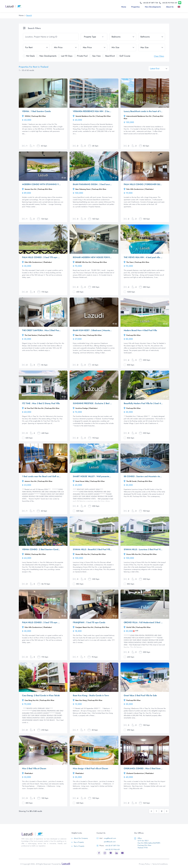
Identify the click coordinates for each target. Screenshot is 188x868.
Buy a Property (78, 842)
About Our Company (80, 838)
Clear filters (159, 56)
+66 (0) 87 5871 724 (108, 846)
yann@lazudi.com (110, 842)
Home (124, 7)
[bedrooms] (123, 37)
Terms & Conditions (160, 864)
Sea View (96, 56)
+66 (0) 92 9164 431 (112, 849)
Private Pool (82, 56)
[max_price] (94, 47)
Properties (136, 7)
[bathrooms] (152, 37)
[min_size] (123, 47)
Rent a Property (78, 846)
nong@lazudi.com (106, 838)
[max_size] (152, 47)
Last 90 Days (67, 56)
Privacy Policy (144, 864)
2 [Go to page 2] (162, 811)
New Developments (153, 7)
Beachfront (110, 56)
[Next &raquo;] (167, 811)
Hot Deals (30, 56)
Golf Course (125, 56)
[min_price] (65, 47)
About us (170, 7)
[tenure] (36, 47)
